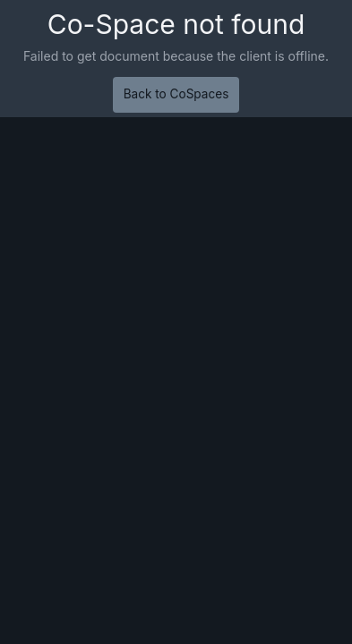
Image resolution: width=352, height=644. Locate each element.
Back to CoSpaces (176, 94)
